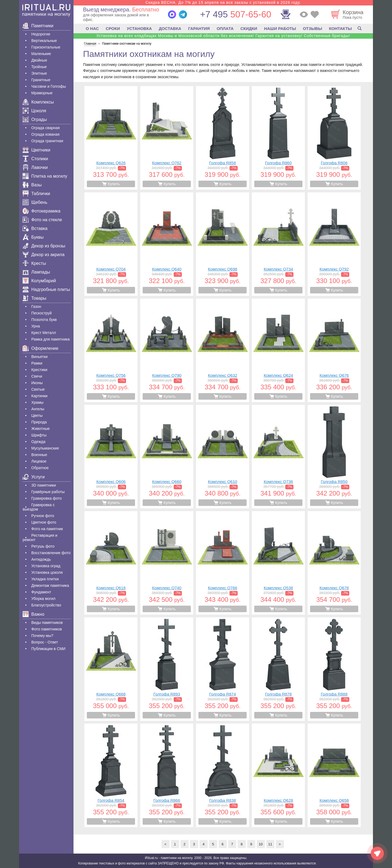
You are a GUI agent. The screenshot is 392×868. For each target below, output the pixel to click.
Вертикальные (44, 41)
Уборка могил (43, 599)
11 (270, 844)
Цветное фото (44, 522)
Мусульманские (45, 448)
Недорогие (41, 34)
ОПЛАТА (225, 28)
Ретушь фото (43, 546)
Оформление (40, 348)
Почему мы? (42, 636)
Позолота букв (44, 320)
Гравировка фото (47, 498)
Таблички (36, 194)
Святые (38, 389)
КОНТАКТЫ (340, 28)
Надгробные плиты (46, 289)
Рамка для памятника (50, 339)
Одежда (38, 442)
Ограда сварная (45, 128)
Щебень (35, 202)
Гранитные (41, 80)
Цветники (36, 150)
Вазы (32, 185)
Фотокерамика (42, 211)
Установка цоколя (47, 572)
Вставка (35, 228)
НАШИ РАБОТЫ (280, 28)
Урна (36, 326)
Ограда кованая (45, 134)
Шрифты (39, 435)
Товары (34, 298)
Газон (36, 306)
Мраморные (42, 93)
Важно (33, 614)
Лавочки (35, 167)
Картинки (39, 396)
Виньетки (39, 357)
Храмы (37, 402)
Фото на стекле (42, 220)
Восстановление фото (51, 553)
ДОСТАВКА (170, 28)
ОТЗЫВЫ (313, 28)
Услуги (34, 477)
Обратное (40, 468)
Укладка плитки (45, 579)
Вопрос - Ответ (45, 642)
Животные (41, 429)
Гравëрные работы (48, 492)
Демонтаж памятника (50, 585)
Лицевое (39, 461)
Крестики (39, 370)
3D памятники (44, 485)
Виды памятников (47, 623)
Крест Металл (44, 333)
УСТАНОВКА (139, 28)
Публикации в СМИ (48, 649)
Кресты (34, 263)
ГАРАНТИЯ (199, 28)
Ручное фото (43, 516)
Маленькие (41, 54)
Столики (35, 159)
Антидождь (41, 559)
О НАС (92, 28)
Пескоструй (42, 313)
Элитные (39, 73)
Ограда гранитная (47, 141)
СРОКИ (113, 28)
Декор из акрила (44, 255)
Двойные (39, 60)
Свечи (37, 376)
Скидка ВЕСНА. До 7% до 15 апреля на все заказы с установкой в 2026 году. (223, 2)
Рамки (37, 363)
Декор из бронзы (44, 246)
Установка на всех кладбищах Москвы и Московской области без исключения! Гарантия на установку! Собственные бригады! (223, 36)
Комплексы (38, 102)
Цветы (37, 415)
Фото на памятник (47, 529)
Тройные (39, 67)
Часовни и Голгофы (49, 86)
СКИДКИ (249, 28)
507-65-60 (236, 14)
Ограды (35, 119)
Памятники (38, 26)
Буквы (33, 237)
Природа (39, 422)
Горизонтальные (46, 47)
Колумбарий (39, 281)
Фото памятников (47, 629)
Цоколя (34, 111)
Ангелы (38, 409)
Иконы (37, 383)
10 (261, 844)
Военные (39, 455)
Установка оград (46, 566)
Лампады (36, 272)
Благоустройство (46, 605)
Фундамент (41, 592)
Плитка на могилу (45, 176)
